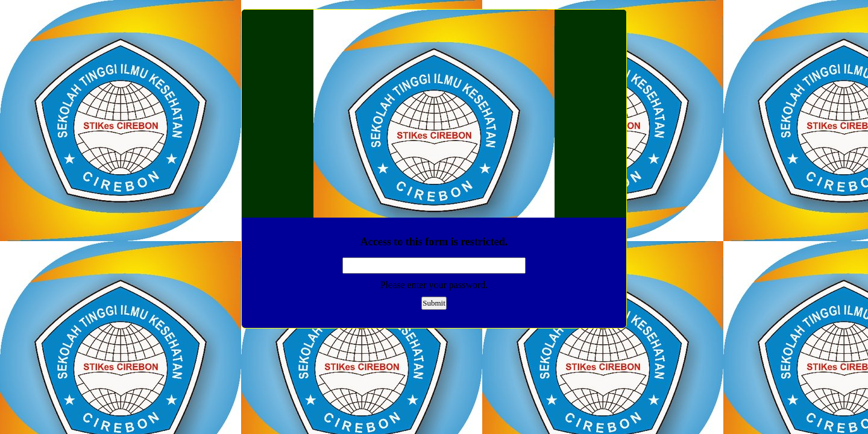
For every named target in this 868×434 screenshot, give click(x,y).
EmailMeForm (434, 114)
